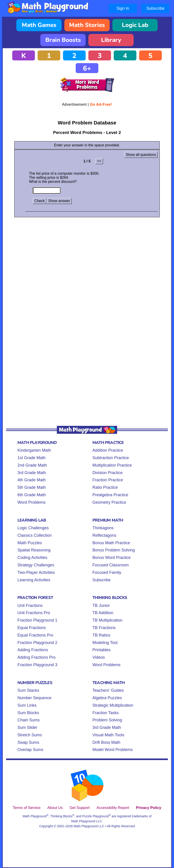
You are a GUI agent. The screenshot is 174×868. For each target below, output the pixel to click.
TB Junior (101, 606)
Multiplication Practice (112, 465)
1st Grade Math (31, 458)
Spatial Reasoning (34, 550)
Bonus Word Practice (112, 558)
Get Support (80, 808)
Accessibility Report (113, 808)
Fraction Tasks (106, 713)
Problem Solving (107, 720)
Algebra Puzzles (107, 698)
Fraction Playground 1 (37, 620)
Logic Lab (135, 25)
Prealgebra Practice (110, 495)
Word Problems (31, 502)
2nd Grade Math (32, 465)
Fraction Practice (108, 480)
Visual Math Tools (108, 735)
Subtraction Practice (111, 458)
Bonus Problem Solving (114, 550)
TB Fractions (104, 628)
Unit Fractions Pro (34, 613)
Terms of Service (27, 808)
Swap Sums (28, 742)
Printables (101, 650)
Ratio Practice (105, 487)
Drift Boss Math (106, 742)
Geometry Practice (109, 502)
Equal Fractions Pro (35, 635)
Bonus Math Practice (111, 543)
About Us (55, 808)
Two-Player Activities (36, 572)
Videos (99, 657)
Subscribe (155, 8)
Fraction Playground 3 (37, 665)
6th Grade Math (32, 495)
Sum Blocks (28, 713)
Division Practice (108, 473)
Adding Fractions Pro (36, 657)
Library (111, 40)
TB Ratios (101, 635)
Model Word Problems (113, 750)
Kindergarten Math (34, 450)
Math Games (39, 25)
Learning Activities (34, 580)
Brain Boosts (63, 40)
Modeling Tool (105, 643)
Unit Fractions (30, 606)
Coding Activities (32, 558)
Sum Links (27, 705)
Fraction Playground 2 (37, 643)
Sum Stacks (28, 690)
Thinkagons (103, 528)
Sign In (123, 8)
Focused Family (107, 572)
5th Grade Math (32, 487)
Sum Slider (27, 727)
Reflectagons (104, 535)
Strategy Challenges (36, 565)
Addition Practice (108, 450)
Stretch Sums (30, 735)
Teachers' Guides (108, 690)
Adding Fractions (33, 650)
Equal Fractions (32, 628)
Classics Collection (35, 535)
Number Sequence (34, 698)
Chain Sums (29, 720)
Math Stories (87, 25)
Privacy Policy (149, 808)
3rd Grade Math (32, 473)
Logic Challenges (33, 528)
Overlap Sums (30, 750)
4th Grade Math (32, 480)
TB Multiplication (107, 620)
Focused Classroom (111, 565)
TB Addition (103, 613)
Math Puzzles (30, 543)
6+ (87, 68)
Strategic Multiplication (113, 705)
